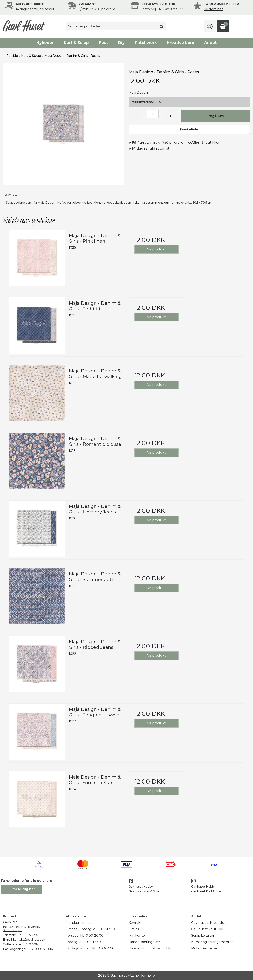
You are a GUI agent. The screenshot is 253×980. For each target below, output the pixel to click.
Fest (103, 43)
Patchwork (146, 43)
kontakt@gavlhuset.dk (29, 940)
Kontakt (135, 923)
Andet (210, 43)
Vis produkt (156, 249)
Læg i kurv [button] (215, 116)
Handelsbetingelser (144, 942)
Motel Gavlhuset (205, 948)
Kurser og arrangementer (212, 942)
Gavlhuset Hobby (141, 887)
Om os (134, 929)
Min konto (137, 936)
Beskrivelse (11, 195)
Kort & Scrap (76, 43)
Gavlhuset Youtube (207, 929)
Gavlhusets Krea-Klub (209, 923)
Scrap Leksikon (203, 936)
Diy (121, 43)
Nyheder (45, 43)
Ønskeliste (189, 129)
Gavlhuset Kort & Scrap (145, 891)
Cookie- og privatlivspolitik (149, 948)
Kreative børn (181, 43)
